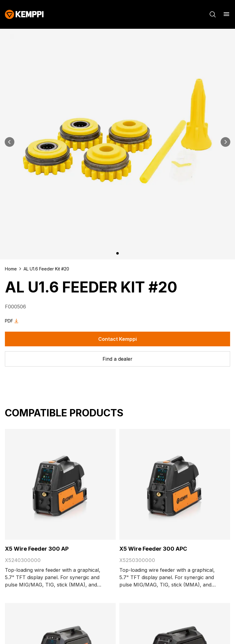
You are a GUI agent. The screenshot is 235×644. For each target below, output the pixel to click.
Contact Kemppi (117, 339)
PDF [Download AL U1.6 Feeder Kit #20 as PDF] (13, 321)
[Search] (213, 14)
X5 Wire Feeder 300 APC (153, 549)
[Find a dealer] (117, 359)
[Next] (225, 142)
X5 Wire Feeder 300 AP (37, 549)
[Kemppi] (24, 14)
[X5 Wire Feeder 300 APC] (175, 484)
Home (11, 269)
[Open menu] (226, 14)
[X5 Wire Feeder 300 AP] (60, 484)
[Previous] (10, 142)
